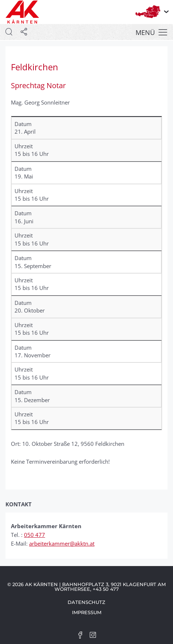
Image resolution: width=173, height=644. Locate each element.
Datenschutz (86, 602)
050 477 (35, 535)
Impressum (87, 612)
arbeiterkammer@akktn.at (62, 543)
